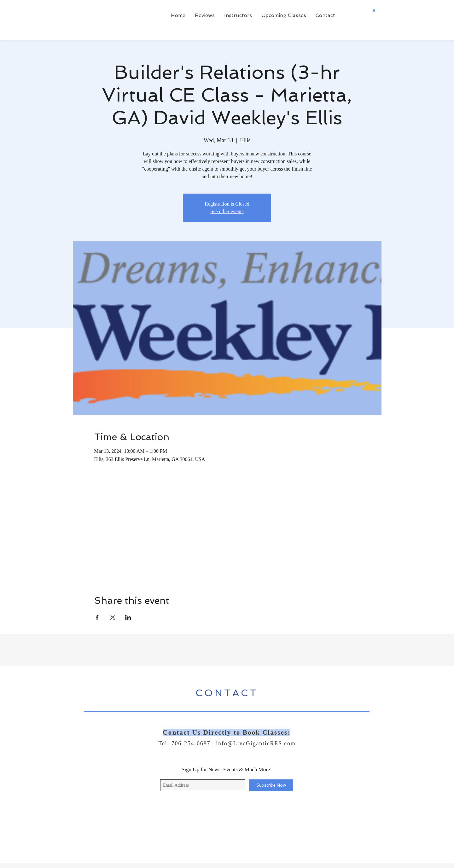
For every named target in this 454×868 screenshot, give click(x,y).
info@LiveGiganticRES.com (256, 743)
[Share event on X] (113, 617)
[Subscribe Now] (271, 785)
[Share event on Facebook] (97, 617)
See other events (227, 211)
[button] (374, 10)
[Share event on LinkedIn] (128, 617)
